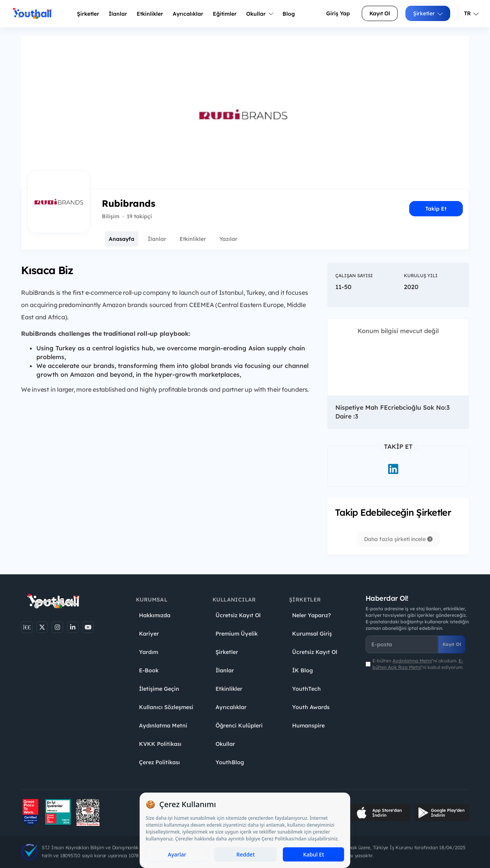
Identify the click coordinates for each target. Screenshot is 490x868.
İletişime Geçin (159, 689)
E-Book (149, 670)
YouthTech (306, 689)
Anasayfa (122, 239)
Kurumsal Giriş (312, 634)
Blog (289, 14)
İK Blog (302, 670)
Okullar (260, 14)
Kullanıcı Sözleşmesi (166, 707)
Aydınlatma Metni (163, 726)
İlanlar (118, 14)
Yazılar (228, 239)
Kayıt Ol (380, 13)
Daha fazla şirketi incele (398, 539)
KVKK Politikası (160, 744)
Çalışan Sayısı (354, 275)
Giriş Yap (338, 13)
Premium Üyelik (237, 634)
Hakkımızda (155, 615)
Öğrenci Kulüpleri (239, 726)
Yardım (149, 652)
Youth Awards (311, 707)
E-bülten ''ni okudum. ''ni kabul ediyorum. (418, 664)
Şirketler (88, 14)
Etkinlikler (150, 14)
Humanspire (308, 726)
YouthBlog (230, 762)
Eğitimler (225, 14)
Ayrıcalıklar (231, 707)
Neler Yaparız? (311, 615)
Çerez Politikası (159, 762)
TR (471, 13)
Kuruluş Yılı (421, 275)
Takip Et (436, 209)
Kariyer (149, 634)
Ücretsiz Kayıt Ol (238, 615)
